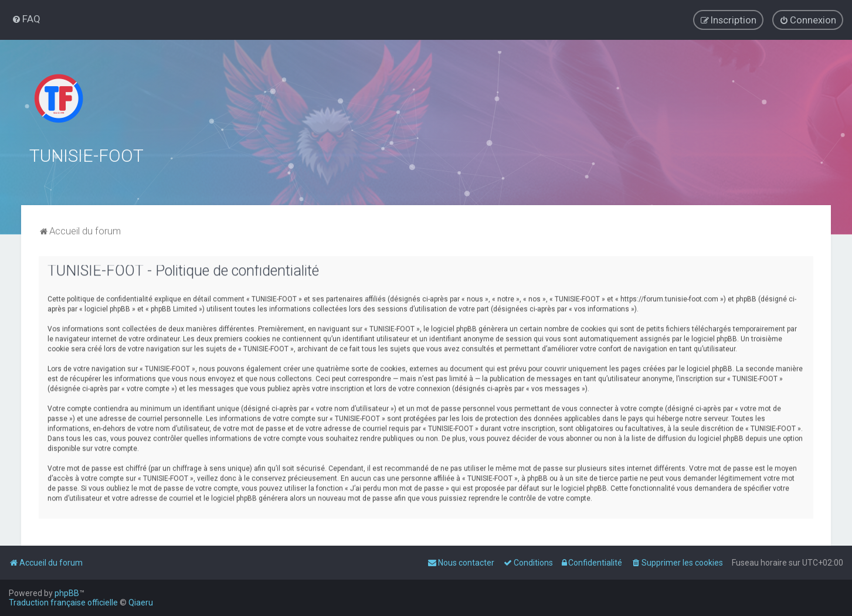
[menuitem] (26, 19)
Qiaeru (141, 603)
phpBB (67, 593)
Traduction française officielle (63, 603)
